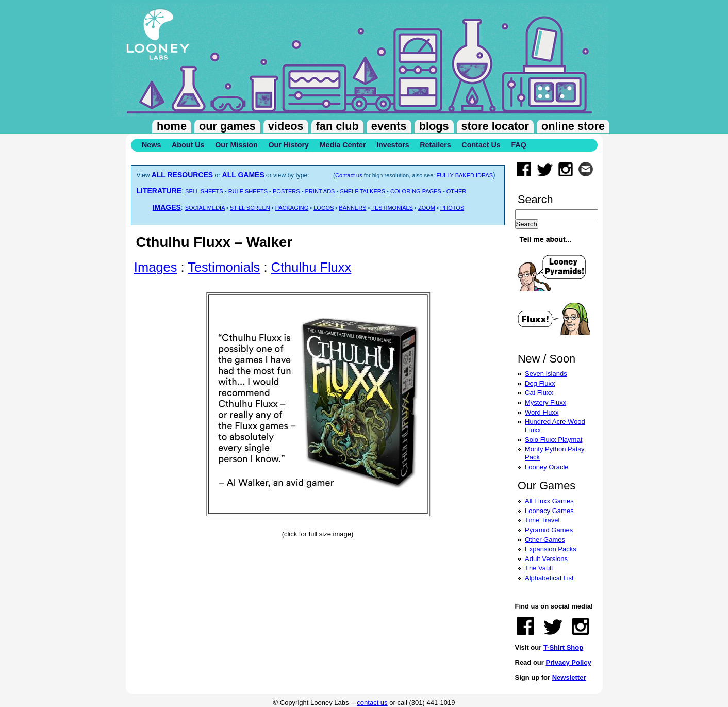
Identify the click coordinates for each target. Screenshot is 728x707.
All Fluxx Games (549, 501)
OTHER (457, 191)
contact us (372, 703)
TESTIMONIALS (392, 208)
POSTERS (286, 191)
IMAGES (167, 207)
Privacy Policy (568, 662)
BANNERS (352, 208)
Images (156, 267)
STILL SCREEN (250, 208)
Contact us (349, 175)
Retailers (435, 145)
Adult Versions (546, 559)
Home (172, 126)
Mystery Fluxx (545, 402)
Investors (393, 145)
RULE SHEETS (248, 191)
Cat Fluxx (539, 393)
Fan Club (337, 126)
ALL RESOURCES (183, 175)
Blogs (434, 126)
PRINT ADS (320, 191)
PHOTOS (452, 208)
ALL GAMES (243, 175)
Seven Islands (546, 374)
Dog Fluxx (540, 383)
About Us (188, 145)
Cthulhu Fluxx (311, 267)
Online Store (573, 126)
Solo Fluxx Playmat (553, 440)
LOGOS (324, 208)
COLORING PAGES (416, 191)
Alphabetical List (549, 578)
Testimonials (224, 267)
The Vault (539, 568)
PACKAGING (292, 208)
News (151, 145)
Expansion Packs (551, 549)
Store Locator (495, 126)
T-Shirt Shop (563, 647)
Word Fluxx (542, 412)
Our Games (227, 126)
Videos (286, 126)
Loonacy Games (549, 511)
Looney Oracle (547, 467)
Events (389, 126)
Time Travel (542, 520)
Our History (288, 145)
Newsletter (569, 677)
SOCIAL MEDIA (205, 208)
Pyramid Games (549, 530)
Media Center (343, 145)
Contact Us (481, 145)
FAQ (518, 145)
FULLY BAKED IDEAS (465, 175)
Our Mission (236, 145)
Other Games (545, 540)
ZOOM (427, 208)
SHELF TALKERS (362, 191)
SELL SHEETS (204, 191)
